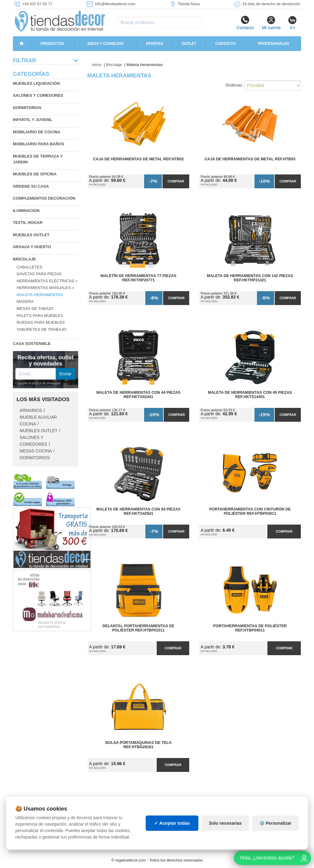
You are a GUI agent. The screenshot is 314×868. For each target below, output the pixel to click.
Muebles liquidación (36, 83)
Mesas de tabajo (35, 309)
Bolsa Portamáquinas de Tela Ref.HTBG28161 (138, 745)
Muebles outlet (31, 235)
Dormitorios (27, 108)
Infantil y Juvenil (33, 120)
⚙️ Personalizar (275, 823)
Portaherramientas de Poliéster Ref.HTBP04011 (250, 628)
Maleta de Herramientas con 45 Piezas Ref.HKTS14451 (250, 395)
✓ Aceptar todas (172, 823)
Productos (52, 44)
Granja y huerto (32, 247)
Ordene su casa (31, 186)
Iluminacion (26, 211)
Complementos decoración (44, 198)
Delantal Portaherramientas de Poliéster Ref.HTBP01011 (138, 628)
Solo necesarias (225, 823)
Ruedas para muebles (41, 322)
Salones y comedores (38, 95)
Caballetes (29, 267)
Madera (25, 301)
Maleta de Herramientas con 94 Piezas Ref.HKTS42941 (138, 511)
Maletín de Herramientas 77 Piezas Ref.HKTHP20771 (138, 278)
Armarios (31, 411)
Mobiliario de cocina (37, 132)
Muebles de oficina (35, 174)
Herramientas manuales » (45, 288)
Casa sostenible (32, 344)
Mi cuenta (271, 23)
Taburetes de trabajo (41, 329)
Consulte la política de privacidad (38, 383)
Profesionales (274, 44)
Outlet (189, 44)
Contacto (245, 23)
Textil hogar (28, 223)
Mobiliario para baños (39, 144)
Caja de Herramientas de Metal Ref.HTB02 (138, 159)
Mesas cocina (36, 451)
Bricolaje (24, 259)
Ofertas (155, 44)
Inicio (97, 65)
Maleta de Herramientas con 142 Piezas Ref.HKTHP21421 (250, 278)
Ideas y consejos (106, 44)
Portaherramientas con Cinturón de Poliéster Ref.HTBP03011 (250, 511)
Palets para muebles (40, 316)
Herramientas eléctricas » (47, 281)
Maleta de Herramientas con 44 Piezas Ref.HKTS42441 (138, 395)
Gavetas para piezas (39, 274)
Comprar (176, 181)
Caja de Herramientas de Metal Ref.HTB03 (250, 159)
